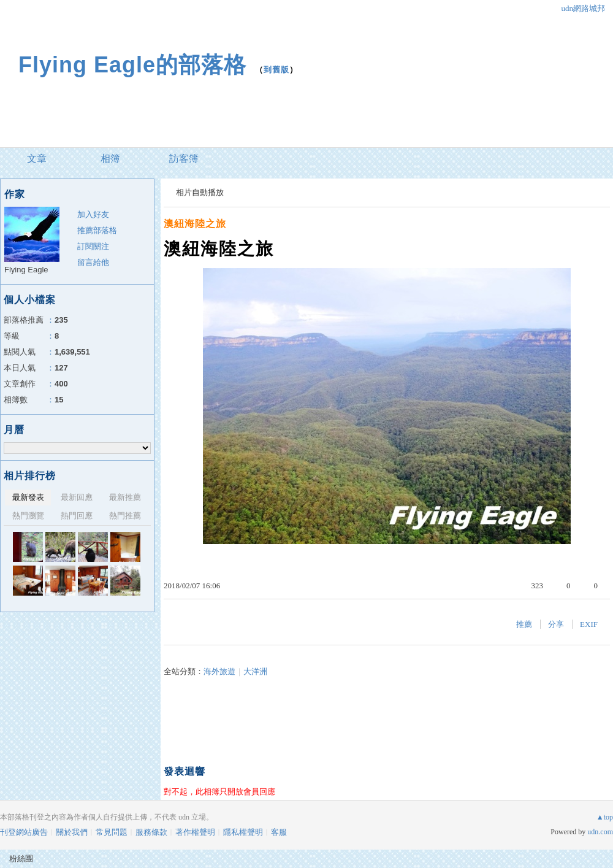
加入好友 (93, 214)
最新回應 (77, 497)
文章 (37, 159)
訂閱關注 (93, 246)
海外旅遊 (219, 671)
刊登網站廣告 (24, 832)
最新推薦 (125, 497)
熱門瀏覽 (28, 516)
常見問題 (112, 832)
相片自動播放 (200, 192)
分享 (556, 624)
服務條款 (151, 832)
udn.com (600, 832)
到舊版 (276, 70)
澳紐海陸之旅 (195, 224)
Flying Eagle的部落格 (132, 65)
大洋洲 (255, 671)
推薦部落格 (97, 230)
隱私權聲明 (243, 832)
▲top (605, 817)
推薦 (524, 624)
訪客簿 (184, 159)
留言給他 (93, 262)
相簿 (110, 159)
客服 (279, 832)
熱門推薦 (125, 516)
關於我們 (72, 832)
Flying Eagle (26, 270)
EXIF (589, 624)
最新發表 (28, 497)
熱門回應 (77, 516)
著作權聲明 (195, 832)
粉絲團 (21, 858)
